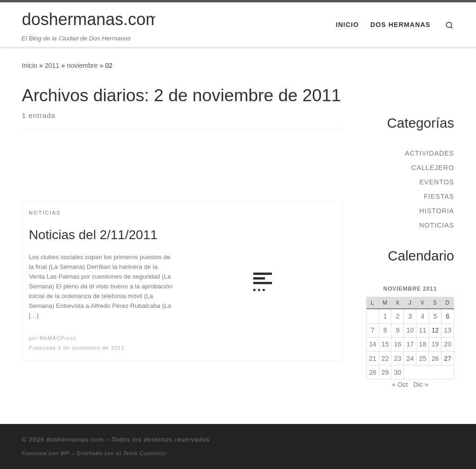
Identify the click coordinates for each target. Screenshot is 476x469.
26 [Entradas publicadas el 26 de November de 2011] (435, 358)
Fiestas (439, 196)
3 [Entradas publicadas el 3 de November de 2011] (410, 316)
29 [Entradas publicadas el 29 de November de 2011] (385, 372)
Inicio (30, 65)
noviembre (83, 65)
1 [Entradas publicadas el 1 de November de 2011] (385, 316)
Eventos (437, 182)
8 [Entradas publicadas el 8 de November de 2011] (385, 330)
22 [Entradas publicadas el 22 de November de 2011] (385, 358)
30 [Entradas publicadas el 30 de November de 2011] (397, 372)
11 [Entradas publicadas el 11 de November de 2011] (423, 330)
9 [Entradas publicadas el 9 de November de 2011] (397, 330)
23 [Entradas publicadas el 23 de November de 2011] (397, 358)
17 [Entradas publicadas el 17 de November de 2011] (410, 344)
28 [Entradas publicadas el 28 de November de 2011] (373, 372)
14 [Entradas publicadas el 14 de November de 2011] (373, 344)
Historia (437, 211)
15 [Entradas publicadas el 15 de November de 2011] (385, 344)
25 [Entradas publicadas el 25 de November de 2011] (423, 358)
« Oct (400, 384)
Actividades (430, 153)
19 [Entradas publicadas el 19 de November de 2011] (435, 344)
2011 (52, 65)
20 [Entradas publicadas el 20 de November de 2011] (448, 344)
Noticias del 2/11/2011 (93, 235)
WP (65, 453)
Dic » (421, 384)
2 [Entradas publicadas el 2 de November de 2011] (397, 316)
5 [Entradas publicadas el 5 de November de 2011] (435, 316)
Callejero (433, 168)
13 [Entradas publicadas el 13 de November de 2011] (448, 330)
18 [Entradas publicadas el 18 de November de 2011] (423, 344)
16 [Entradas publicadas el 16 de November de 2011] (397, 344)
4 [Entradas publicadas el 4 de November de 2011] (423, 316)
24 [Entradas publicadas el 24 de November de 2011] (410, 358)
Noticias (437, 225)
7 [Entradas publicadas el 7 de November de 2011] (373, 330)
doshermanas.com (75, 440)
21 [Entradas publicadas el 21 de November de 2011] (373, 358)
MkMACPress (58, 338)
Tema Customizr (145, 453)
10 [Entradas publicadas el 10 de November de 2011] (410, 330)
